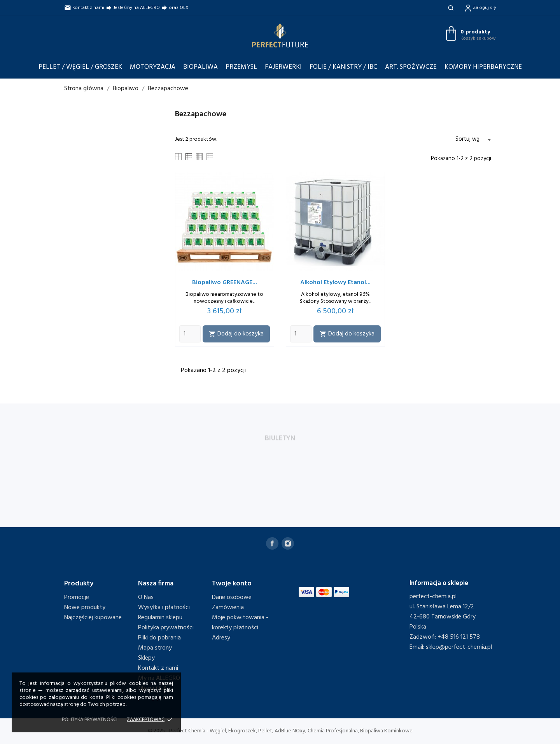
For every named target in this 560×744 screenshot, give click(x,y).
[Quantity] (190, 334)
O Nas (146, 597)
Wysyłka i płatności (164, 608)
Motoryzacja (153, 67)
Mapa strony (155, 648)
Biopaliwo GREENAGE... (225, 283)
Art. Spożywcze (411, 67)
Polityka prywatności (166, 628)
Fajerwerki (283, 67)
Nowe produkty (85, 608)
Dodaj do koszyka (236, 334)
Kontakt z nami (84, 8)
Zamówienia (228, 608)
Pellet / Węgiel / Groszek (80, 67)
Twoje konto (232, 584)
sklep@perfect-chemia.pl (459, 647)
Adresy (221, 638)
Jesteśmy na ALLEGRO (133, 8)
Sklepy (146, 658)
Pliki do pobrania (159, 638)
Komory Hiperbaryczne (483, 67)
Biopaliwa (200, 67)
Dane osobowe (232, 597)
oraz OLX (175, 8)
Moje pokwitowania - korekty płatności (240, 623)
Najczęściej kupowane (93, 618)
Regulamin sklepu (160, 618)
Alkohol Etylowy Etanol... (335, 283)
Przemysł (241, 67)
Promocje (77, 597)
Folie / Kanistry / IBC (343, 67)
